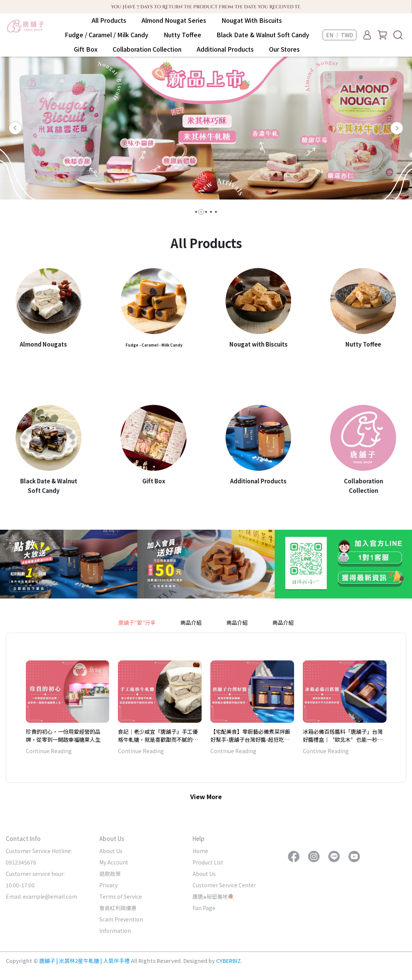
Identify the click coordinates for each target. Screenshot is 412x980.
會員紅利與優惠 (118, 908)
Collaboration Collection (147, 49)
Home (200, 851)
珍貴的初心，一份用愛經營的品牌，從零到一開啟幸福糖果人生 (63, 735)
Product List (208, 862)
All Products (109, 20)
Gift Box (86, 49)
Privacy (108, 885)
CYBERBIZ (228, 961)
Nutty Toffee (182, 35)
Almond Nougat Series (174, 20)
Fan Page (204, 908)
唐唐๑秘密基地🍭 (213, 896)
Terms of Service (121, 896)
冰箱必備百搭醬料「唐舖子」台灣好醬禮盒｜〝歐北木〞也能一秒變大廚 (343, 735)
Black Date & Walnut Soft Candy (263, 35)
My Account (114, 862)
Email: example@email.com (41, 896)
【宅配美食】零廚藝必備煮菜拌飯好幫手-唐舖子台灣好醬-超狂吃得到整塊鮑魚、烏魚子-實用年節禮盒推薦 (251, 735)
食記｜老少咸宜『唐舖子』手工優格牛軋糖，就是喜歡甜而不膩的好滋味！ (158, 735)
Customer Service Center (224, 885)
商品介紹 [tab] (191, 622)
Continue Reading (49, 751)
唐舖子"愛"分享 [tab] (137, 622)
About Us (111, 851)
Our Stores (284, 49)
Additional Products (225, 49)
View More (206, 796)
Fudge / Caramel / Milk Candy (107, 35)
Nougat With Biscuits (252, 20)
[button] (15, 128)
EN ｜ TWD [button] (340, 35)
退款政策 (110, 874)
